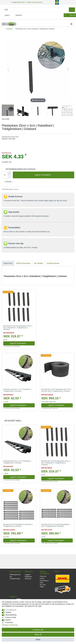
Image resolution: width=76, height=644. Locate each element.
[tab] (8, 263)
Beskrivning (8, 263)
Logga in (28, 574)
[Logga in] (6, 15)
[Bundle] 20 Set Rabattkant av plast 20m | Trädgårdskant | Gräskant (18, 525)
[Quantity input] (5, 175)
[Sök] (36, 9)
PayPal (8, 620)
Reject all (38, 634)
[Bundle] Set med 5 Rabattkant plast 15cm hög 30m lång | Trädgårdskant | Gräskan (56, 390)
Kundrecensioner (53, 263)
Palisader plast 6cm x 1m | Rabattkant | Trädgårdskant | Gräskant (17, 390)
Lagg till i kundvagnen (53, 175)
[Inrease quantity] (9, 173)
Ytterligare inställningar (10, 625)
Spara (38, 639)
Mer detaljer (39, 263)
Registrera (28, 576)
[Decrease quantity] (9, 176)
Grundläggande (11, 610)
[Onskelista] (61, 15)
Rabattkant (9, 29)
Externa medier (11, 617)
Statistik (8, 612)
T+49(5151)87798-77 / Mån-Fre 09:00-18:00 (25, 2)
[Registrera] (17, 15)
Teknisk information (23, 263)
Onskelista (7, 181)
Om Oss (43, 584)
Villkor (42, 586)
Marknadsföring (11, 615)
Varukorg (28, 578)
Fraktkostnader (15, 578)
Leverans (15, 189)
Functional (9, 622)
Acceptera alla (38, 630)
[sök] (72, 9)
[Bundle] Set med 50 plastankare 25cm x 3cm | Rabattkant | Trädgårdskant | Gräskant (18, 327)
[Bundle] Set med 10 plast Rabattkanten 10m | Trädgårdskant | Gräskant (56, 525)
